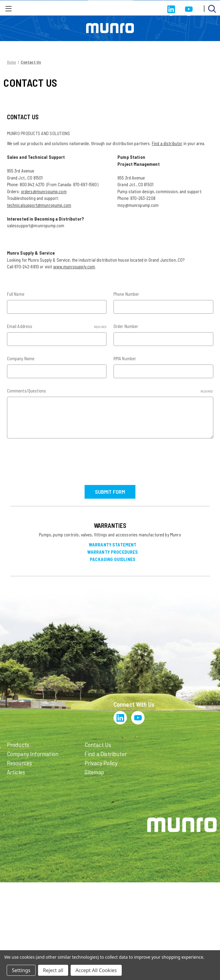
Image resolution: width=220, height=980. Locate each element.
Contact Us (98, 744)
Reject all (53, 970)
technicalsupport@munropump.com (39, 205)
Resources (20, 762)
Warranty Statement (113, 544)
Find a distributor (167, 143)
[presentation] (53, 459)
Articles (16, 771)
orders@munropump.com (44, 191)
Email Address (57, 326)
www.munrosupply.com (74, 267)
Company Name (21, 358)
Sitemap (94, 771)
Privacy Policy (101, 762)
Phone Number (126, 294)
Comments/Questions (110, 391)
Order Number (126, 326)
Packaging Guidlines (113, 559)
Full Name (16, 294)
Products (18, 744)
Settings (21, 970)
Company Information (33, 753)
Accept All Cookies (96, 970)
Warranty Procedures (113, 552)
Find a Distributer (106, 753)
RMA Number (125, 358)
